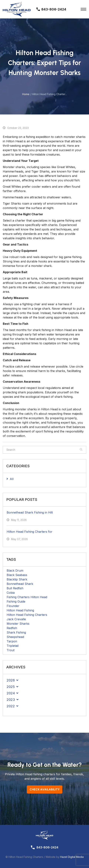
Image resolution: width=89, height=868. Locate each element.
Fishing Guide (16, 601)
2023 (11, 700)
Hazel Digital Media (72, 857)
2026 (11, 680)
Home (26, 94)
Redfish (12, 628)
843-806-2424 (47, 847)
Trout (11, 650)
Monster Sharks (18, 624)
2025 (11, 687)
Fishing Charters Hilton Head (27, 597)
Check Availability (45, 789)
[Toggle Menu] (83, 9)
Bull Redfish (15, 588)
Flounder (13, 606)
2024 (11, 693)
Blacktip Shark (17, 579)
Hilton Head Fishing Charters (27, 615)
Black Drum (15, 570)
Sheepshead (15, 637)
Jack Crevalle (16, 619)
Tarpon (12, 641)
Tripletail (13, 646)
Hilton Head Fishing (20, 610)
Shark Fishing (16, 632)
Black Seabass (17, 575)
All (12, 479)
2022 (11, 706)
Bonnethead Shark (20, 584)
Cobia (11, 593)
